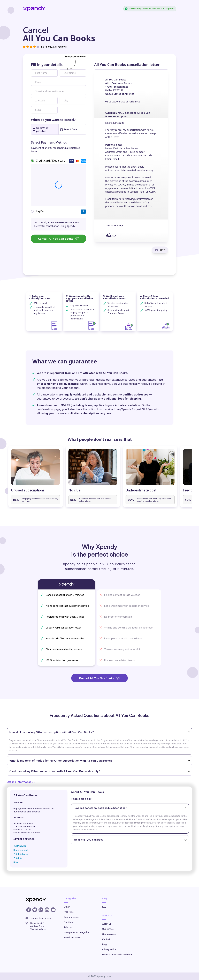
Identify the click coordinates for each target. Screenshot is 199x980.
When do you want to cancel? (53, 120)
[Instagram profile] (47, 910)
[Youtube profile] (53, 910)
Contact (106, 939)
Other (67, 907)
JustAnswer (20, 846)
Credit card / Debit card (51, 161)
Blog (104, 944)
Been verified (21, 850)
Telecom (68, 927)
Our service (108, 929)
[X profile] (35, 910)
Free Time (69, 912)
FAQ (104, 907)
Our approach (109, 934)
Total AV (18, 858)
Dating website (71, 917)
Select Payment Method (49, 142)
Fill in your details (47, 65)
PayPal (40, 211)
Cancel (59, 239)
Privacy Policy (109, 949)
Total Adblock (21, 854)
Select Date (69, 129)
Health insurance (72, 937)
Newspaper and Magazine (77, 932)
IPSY (16, 862)
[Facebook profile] (29, 910)
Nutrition (68, 922)
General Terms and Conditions (117, 955)
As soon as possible (41, 129)
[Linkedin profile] (41, 910)
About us (107, 924)
